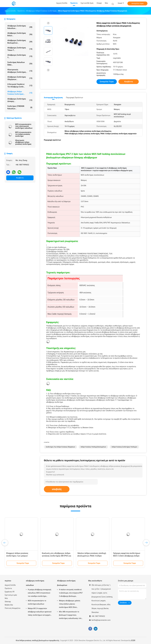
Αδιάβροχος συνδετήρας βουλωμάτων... (20, 42)
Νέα (6, 598)
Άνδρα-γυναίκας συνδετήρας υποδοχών (124, 447)
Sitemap (8, 602)
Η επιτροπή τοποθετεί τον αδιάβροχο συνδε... (20, 85)
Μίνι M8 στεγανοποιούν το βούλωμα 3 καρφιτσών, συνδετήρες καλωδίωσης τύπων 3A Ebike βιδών (71, 615)
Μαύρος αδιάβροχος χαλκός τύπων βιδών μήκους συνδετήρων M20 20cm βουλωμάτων (70, 604)
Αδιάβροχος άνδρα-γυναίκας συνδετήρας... (20, 93)
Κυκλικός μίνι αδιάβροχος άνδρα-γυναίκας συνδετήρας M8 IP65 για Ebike (56, 556)
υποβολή (57, 489)
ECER (133, 640)
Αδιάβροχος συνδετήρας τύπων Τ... (20, 49)
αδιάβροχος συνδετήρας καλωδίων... (20, 27)
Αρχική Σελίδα (10, 585)
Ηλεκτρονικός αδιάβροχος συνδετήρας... (20, 71)
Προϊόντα (8, 588)
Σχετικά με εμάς (11, 595)
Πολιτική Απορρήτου (13, 608)
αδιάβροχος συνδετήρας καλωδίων (35, 583)
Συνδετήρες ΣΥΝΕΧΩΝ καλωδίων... (20, 107)
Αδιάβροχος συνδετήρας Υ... (20, 56)
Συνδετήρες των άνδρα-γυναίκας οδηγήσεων (60, 447)
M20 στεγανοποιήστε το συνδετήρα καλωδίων (37, 602)
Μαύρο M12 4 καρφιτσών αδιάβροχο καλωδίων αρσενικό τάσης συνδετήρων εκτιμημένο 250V (40, 612)
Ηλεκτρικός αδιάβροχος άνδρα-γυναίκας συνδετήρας (23, 142)
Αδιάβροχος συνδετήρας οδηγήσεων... (20, 78)
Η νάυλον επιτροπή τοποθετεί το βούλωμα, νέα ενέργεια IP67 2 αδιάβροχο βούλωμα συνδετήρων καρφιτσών (71, 593)
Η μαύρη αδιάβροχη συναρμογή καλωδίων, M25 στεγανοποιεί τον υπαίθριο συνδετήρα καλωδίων (40, 593)
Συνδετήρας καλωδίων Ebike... (20, 64)
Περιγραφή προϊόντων (74, 98)
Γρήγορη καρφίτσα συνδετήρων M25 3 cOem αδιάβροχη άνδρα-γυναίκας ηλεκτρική (127, 556)
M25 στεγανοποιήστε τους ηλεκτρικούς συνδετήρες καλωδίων (24, 126)
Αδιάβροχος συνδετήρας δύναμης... (20, 100)
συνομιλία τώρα (137, 3)
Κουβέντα (20, 178)
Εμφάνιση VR (10, 592)
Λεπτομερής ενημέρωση (53, 98)
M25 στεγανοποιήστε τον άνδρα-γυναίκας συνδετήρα (23, 134)
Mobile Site (9, 605)
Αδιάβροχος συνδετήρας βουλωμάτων (66, 583)
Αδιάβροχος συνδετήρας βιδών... (20, 34)
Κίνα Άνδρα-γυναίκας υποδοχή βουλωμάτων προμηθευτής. (38, 640)
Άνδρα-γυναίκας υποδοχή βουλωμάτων (93, 447)
